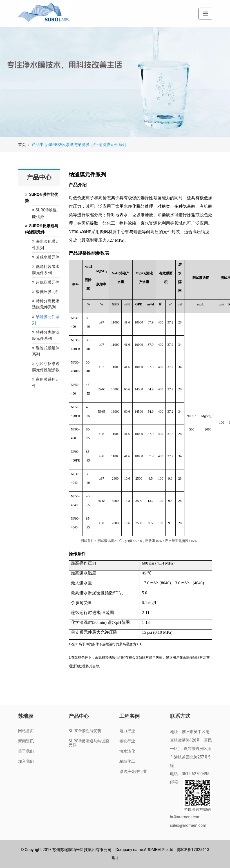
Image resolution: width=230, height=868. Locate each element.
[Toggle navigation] (205, 14)
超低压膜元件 (46, 282)
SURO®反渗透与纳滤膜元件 (89, 743)
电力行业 (127, 731)
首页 (22, 145)
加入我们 (26, 761)
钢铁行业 (127, 741)
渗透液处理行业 (133, 771)
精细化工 (127, 761)
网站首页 (26, 731)
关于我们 (26, 751)
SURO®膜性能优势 (85, 731)
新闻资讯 (26, 741)
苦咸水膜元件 (46, 257)
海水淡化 (127, 751)
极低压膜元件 (46, 292)
